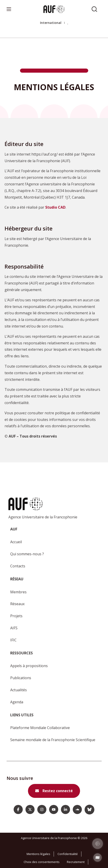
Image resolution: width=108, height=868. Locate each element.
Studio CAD (55, 207)
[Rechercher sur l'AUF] (94, 9)
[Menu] (9, 9)
